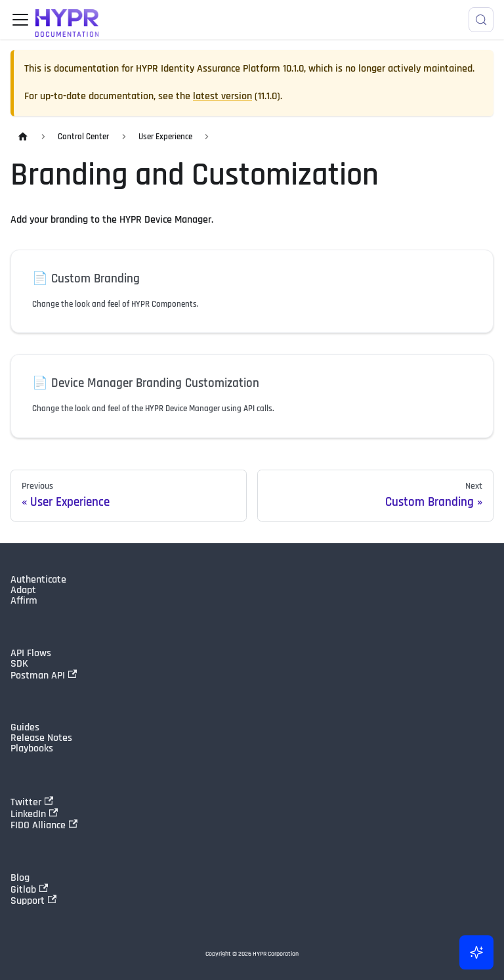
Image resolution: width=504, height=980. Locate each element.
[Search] (481, 20)
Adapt (23, 590)
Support (33, 901)
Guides (25, 728)
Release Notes (41, 738)
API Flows (31, 654)
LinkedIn (34, 814)
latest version (222, 96)
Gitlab (29, 889)
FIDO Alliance (44, 825)
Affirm (24, 601)
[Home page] (23, 137)
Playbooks (32, 749)
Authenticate (38, 580)
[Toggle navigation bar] (20, 20)
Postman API (44, 675)
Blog (20, 878)
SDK (19, 664)
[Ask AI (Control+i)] (476, 952)
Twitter (32, 802)
